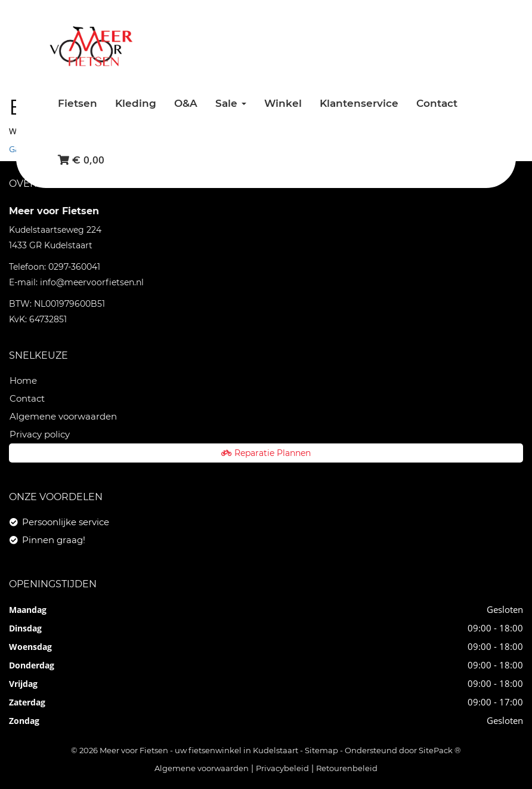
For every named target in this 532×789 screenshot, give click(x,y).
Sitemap (321, 750)
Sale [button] (231, 103)
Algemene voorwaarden (63, 416)
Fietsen (78, 103)
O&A (186, 103)
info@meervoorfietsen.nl (92, 282)
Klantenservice (359, 103)
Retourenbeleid (347, 768)
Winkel (283, 103)
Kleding (136, 103)
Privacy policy (40, 434)
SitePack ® (440, 750)
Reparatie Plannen (266, 453)
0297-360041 (74, 267)
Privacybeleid (282, 768)
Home (23, 380)
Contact (437, 103)
